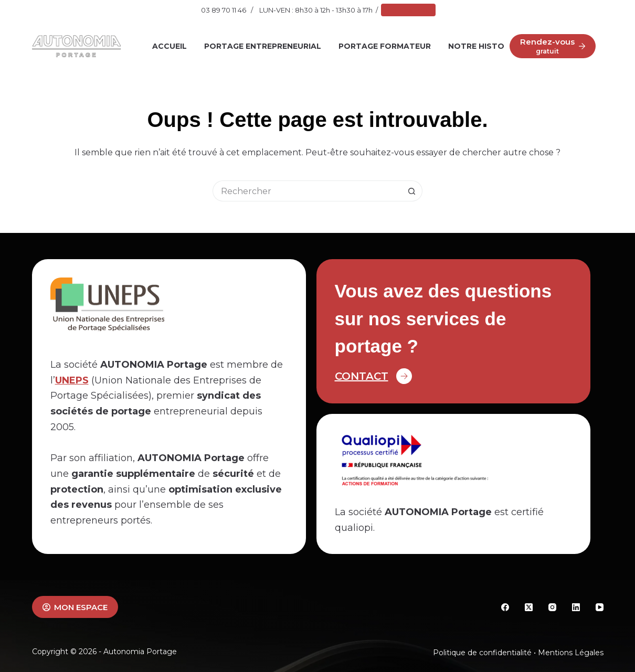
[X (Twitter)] (529, 607)
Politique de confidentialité (482, 653)
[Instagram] (552, 607)
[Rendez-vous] (553, 46)
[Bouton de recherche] (412, 191)
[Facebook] (505, 607)
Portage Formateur (385, 46)
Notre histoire (482, 46)
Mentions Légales (571, 653)
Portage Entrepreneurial (263, 46)
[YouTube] (600, 607)
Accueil (170, 46)
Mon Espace (408, 10)
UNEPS (72, 380)
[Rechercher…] (307, 191)
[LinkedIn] (576, 607)
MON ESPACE (75, 607)
